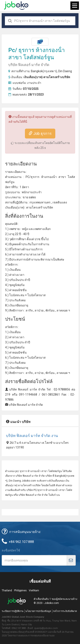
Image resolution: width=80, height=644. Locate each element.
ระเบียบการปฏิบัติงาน (13, 611)
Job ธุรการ (40, 133)
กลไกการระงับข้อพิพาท (65, 611)
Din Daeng (65, 71)
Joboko (16, 6)
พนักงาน (27, 192)
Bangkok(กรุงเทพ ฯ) (44, 71)
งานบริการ (36, 249)
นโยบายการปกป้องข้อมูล (38, 611)
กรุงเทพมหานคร (40, 202)
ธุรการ (26, 50)
